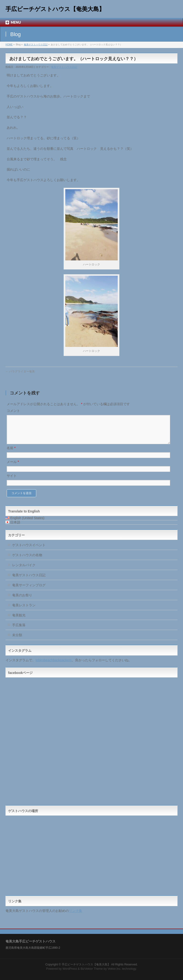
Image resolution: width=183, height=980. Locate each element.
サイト (12, 481)
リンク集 (76, 916)
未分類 (17, 641)
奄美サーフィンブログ (29, 591)
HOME (9, 45)
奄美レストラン (24, 611)
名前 (11, 454)
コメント (13, 411)
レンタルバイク (24, 571)
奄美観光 (19, 621)
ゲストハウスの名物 (27, 561)
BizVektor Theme (92, 968)
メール (13, 468)
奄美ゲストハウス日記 (36, 45)
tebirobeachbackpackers (54, 666)
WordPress (70, 968)
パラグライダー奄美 (20, 372)
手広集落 (19, 631)
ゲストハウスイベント (29, 551)
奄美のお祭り (22, 601)
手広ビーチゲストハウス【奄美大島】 (55, 9)
